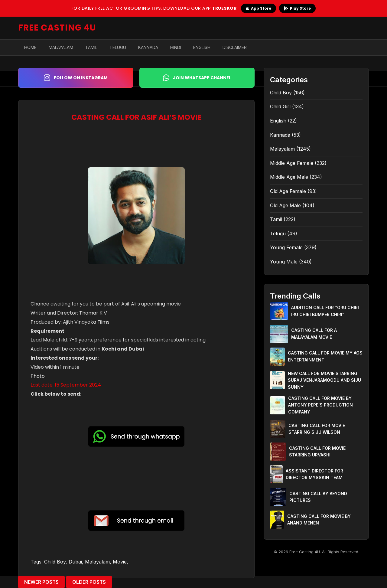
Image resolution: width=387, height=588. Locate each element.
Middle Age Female (292, 163)
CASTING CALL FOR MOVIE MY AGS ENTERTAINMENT (325, 356)
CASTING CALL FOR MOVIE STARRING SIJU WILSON (317, 429)
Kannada (148, 47)
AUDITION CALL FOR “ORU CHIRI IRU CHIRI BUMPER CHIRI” (325, 311)
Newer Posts (41, 582)
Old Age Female (288, 191)
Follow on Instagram (76, 78)
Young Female (286, 247)
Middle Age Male (289, 177)
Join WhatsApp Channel (197, 78)
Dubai (75, 562)
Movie (120, 562)
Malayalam (61, 47)
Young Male (284, 262)
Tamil (91, 47)
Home (30, 47)
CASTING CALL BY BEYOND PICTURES (318, 497)
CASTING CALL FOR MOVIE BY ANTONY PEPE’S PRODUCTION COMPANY (320, 405)
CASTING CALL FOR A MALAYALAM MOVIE (314, 333)
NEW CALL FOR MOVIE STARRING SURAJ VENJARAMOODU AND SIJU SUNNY (324, 380)
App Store (259, 8)
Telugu (118, 47)
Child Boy (55, 562)
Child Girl (280, 106)
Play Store (297, 8)
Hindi (176, 47)
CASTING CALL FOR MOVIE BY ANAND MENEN (319, 519)
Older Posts (89, 582)
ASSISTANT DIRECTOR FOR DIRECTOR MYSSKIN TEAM (314, 474)
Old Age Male (285, 205)
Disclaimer (235, 47)
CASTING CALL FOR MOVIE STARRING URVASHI (317, 451)
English (202, 47)
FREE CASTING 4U (57, 28)
